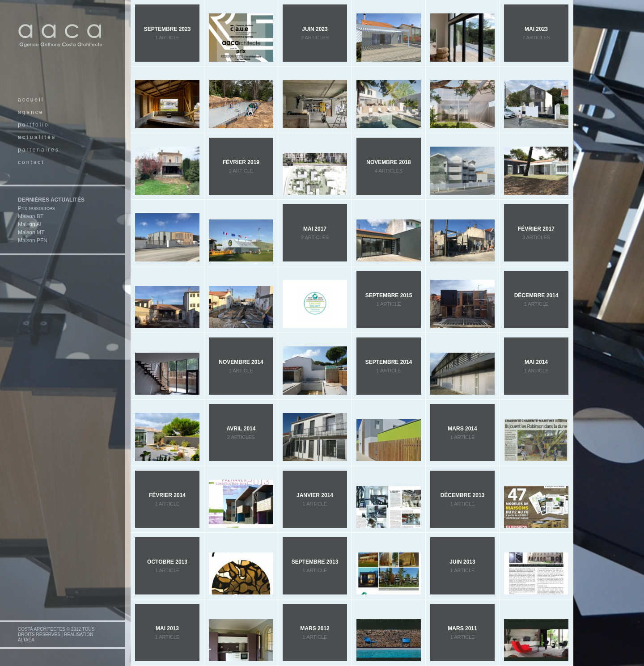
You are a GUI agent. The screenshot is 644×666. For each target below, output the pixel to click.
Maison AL (30, 224)
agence (31, 112)
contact (31, 162)
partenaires (39, 150)
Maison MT (31, 232)
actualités (37, 137)
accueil (31, 100)
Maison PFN (33, 240)
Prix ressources (36, 208)
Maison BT (31, 216)
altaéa (26, 640)
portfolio (34, 125)
